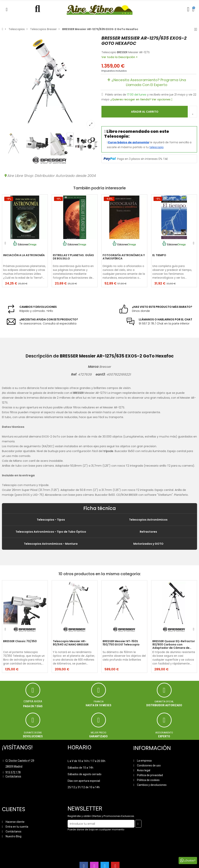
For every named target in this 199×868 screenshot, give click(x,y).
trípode (108, 451)
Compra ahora (33, 701)
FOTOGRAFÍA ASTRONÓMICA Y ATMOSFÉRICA (124, 257)
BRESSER (122, 52)
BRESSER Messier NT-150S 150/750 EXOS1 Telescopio (121, 643)
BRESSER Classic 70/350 (20, 641)
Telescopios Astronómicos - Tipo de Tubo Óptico (51, 532)
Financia (99, 701)
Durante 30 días (33, 733)
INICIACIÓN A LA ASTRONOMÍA (24, 255)
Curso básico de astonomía (128, 142)
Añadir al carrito (145, 112)
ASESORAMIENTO (164, 733)
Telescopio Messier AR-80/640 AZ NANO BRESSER (71, 643)
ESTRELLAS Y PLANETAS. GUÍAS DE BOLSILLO (73, 257)
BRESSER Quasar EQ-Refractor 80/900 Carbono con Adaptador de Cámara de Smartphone (174, 644)
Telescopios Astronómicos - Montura (51, 544)
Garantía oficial (164, 701)
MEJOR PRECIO (99, 733)
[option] (50, 83)
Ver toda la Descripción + (120, 57)
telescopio (157, 147)
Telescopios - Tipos (51, 520)
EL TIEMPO (159, 255)
